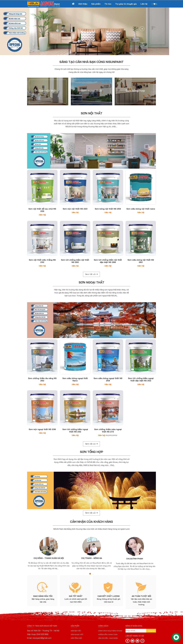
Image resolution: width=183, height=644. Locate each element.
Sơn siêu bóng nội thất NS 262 (141, 261)
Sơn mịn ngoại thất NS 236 (42, 429)
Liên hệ (144, 4)
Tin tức (108, 4)
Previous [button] (31, 553)
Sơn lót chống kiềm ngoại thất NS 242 (75, 430)
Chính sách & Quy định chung (110, 631)
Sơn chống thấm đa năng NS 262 (42, 379)
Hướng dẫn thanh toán (108, 634)
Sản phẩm (96, 4)
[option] (49, 553)
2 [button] (93, 574)
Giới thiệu (83, 4)
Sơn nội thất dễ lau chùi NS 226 (42, 210)
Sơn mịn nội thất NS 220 (75, 209)
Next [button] (152, 553)
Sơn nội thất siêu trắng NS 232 (42, 261)
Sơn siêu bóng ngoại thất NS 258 (108, 379)
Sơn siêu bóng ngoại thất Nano (75, 379)
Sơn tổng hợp (92, 452)
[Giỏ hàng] (155, 4)
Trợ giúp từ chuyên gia (126, 4)
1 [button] (90, 574)
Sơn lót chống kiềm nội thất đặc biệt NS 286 (108, 261)
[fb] (128, 641)
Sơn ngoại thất (91, 282)
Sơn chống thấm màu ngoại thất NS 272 (108, 430)
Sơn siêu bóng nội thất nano (141, 209)
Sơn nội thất (92, 113)
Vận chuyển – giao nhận (108, 638)
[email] (137, 641)
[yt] (132, 641)
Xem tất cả (92, 274)
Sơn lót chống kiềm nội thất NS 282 (75, 261)
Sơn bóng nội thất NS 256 (108, 209)
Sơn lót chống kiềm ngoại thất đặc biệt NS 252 (141, 379)
